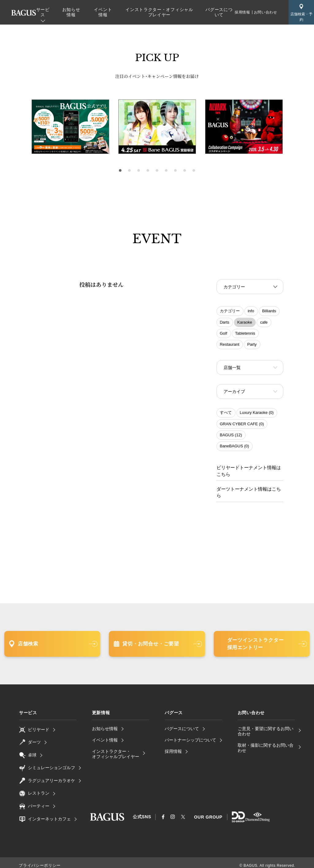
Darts (225, 323)
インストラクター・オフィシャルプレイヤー (159, 12)
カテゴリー (230, 311)
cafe (264, 323)
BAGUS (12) (231, 437)
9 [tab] (194, 171)
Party (252, 345)
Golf (224, 334)
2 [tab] (129, 171)
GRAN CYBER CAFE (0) (242, 426)
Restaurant (230, 345)
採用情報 (242, 12)
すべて (226, 414)
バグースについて (219, 12)
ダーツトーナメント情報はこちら (249, 490)
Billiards (269, 311)
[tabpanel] (157, 127)
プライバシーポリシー (38, 860)
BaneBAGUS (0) (234, 448)
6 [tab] (166, 171)
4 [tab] (148, 171)
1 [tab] (120, 171)
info (251, 311)
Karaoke (245, 323)
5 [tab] (157, 171)
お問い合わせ (266, 12)
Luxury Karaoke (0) (257, 414)
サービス (43, 12)
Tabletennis (245, 334)
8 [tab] (185, 171)
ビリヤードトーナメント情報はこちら (249, 473)
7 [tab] (175, 171)
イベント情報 (103, 12)
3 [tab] (139, 171)
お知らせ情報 (71, 12)
